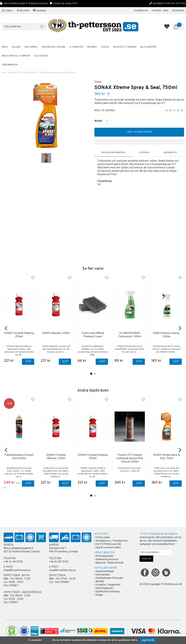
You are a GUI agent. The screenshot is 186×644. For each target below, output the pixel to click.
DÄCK (5, 47)
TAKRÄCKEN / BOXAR (53, 47)
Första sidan (103, 538)
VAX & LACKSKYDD (28, 73)
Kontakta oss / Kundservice (112, 541)
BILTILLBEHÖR (148, 47)
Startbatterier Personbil (109, 578)
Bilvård (100, 582)
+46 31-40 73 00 (13, 562)
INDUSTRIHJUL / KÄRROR (16, 56)
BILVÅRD (92, 47)
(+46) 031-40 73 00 (175, 3)
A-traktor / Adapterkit (108, 585)
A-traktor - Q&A (160, 11)
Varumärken (10, 65)
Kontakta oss (141, 11)
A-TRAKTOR (76, 47)
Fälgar (99, 595)
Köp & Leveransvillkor (108, 548)
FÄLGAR (16, 47)
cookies (47, 640)
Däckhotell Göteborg (108, 592)
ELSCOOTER (41, 56)
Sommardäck (103, 575)
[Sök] (24, 27)
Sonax (98, 82)
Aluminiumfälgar (105, 571)
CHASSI (105, 47)
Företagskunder (105, 556)
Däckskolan (178, 11)
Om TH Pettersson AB (108, 544)
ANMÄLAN (146, 559)
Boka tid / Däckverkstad (109, 563)
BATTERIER (31, 47)
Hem (4, 73)
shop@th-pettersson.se (17, 570)
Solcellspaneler (104, 588)
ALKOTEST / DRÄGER (125, 47)
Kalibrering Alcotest (107, 560)
